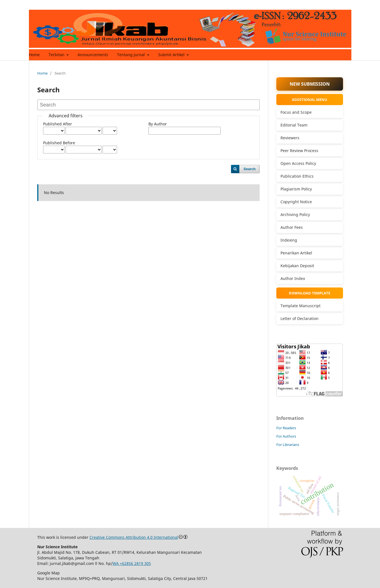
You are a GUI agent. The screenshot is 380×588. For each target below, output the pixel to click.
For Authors (286, 436)
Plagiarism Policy (296, 189)
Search (249, 169)
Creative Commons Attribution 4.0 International (134, 537)
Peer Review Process (299, 151)
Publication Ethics (297, 176)
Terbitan (57, 55)
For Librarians (288, 445)
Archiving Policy (295, 214)
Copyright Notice (296, 202)
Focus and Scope (296, 112)
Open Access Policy (298, 163)
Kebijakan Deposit (297, 266)
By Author (158, 124)
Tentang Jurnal (131, 55)
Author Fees (292, 227)
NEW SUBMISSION (310, 84)
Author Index (293, 278)
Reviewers (290, 138)
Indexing (289, 240)
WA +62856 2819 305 (132, 563)
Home (34, 55)
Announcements (93, 55)
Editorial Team (294, 125)
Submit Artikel (172, 55)
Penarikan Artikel (296, 253)
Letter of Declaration (300, 318)
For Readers (286, 428)
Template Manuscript (300, 306)
